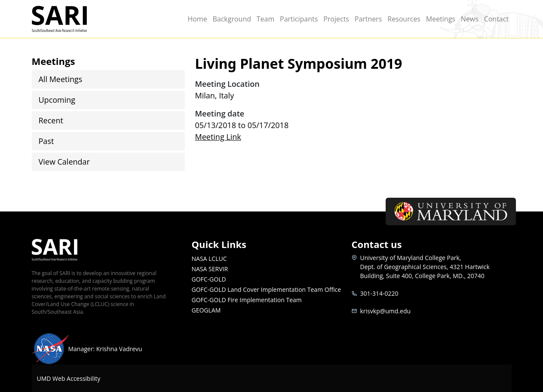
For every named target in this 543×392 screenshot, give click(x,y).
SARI (69, 19)
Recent (51, 120)
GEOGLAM (206, 310)
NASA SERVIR (210, 269)
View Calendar (64, 162)
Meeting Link (218, 137)
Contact (496, 19)
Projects (336, 19)
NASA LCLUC (209, 259)
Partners (368, 19)
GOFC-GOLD (209, 279)
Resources (404, 19)
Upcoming (57, 100)
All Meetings (61, 79)
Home (197, 19)
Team (266, 19)
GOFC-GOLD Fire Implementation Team (247, 300)
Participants (299, 19)
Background (232, 19)
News (470, 19)
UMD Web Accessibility (69, 378)
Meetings (441, 19)
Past (46, 141)
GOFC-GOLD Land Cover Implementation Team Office (267, 289)
